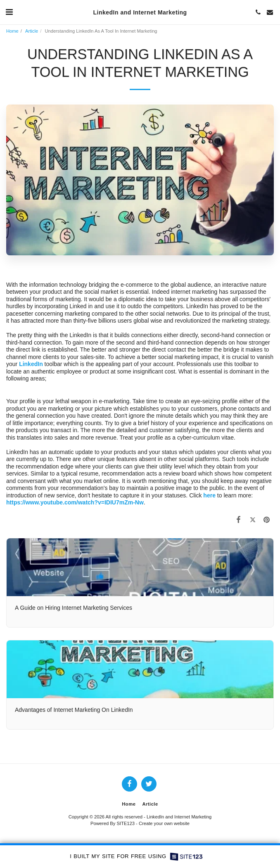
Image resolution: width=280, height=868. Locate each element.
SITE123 (126, 823)
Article (32, 31)
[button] (9, 12)
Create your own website (164, 823)
